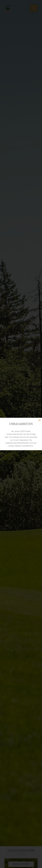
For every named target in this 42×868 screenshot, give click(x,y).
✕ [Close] (40, 420)
